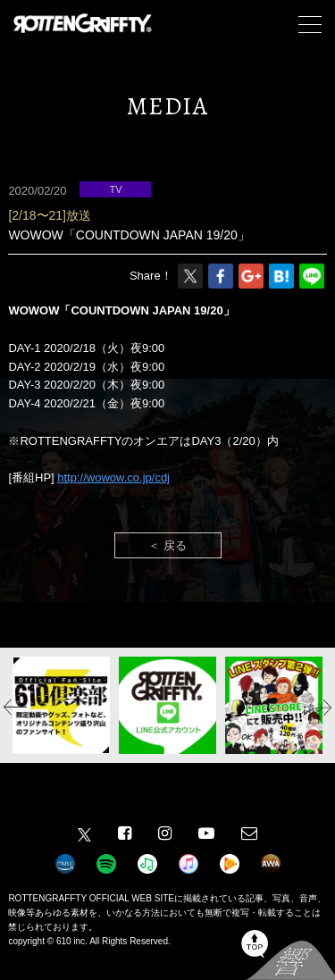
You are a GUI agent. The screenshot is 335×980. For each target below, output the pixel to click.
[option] (61, 705)
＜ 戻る (167, 545)
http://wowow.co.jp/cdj (113, 477)
